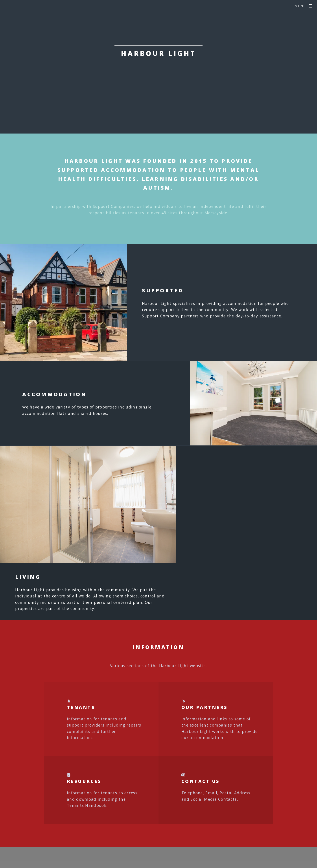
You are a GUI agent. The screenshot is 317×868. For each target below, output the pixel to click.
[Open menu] (303, 6)
